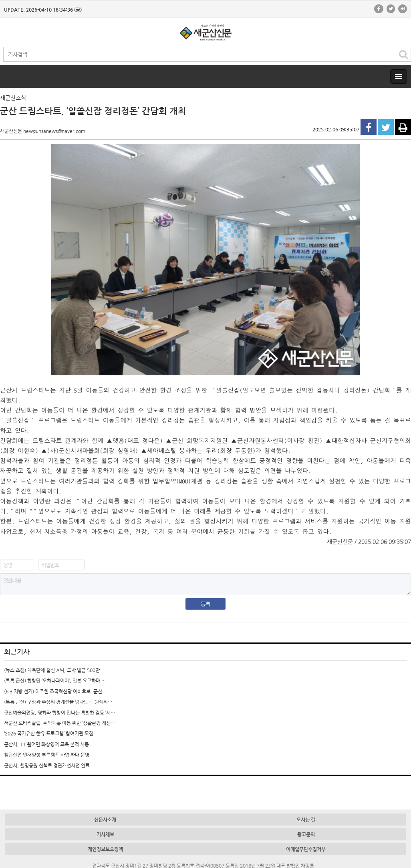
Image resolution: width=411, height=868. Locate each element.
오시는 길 (306, 820)
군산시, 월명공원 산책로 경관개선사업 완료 (47, 765)
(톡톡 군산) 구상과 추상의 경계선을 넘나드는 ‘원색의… (58, 702)
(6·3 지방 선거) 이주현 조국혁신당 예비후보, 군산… (55, 691)
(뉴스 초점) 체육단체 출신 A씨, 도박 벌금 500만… (54, 670)
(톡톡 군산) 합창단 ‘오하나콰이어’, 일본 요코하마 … (55, 681)
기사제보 (105, 834)
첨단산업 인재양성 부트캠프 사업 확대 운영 (47, 755)
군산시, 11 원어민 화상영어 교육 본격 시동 (46, 744)
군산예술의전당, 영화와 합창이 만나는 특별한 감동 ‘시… (59, 713)
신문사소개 (105, 820)
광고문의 (306, 834)
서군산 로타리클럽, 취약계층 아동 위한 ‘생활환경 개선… (59, 723)
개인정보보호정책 (105, 849)
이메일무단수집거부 (306, 849)
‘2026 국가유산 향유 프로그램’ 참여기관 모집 (49, 733)
